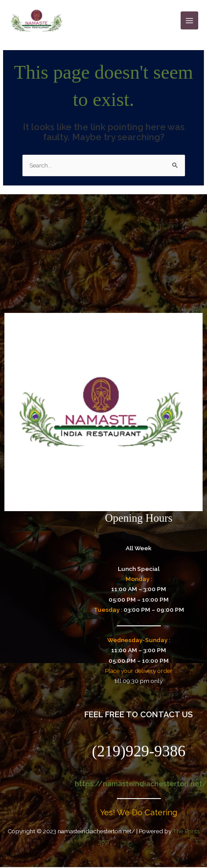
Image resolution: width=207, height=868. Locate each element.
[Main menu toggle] (190, 20)
